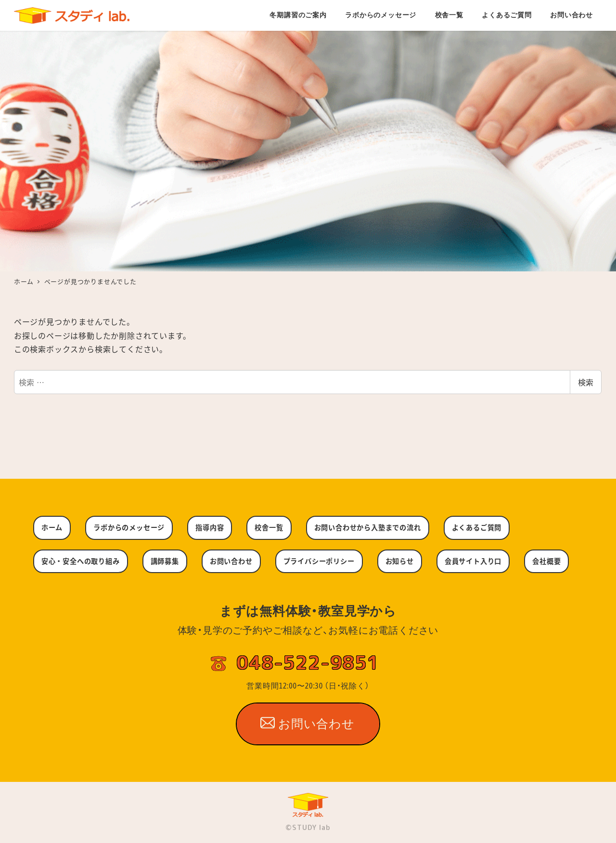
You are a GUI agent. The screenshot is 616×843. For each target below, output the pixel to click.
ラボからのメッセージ (129, 527)
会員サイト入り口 (473, 561)
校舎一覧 (269, 527)
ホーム (52, 527)
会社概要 (546, 561)
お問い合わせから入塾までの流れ (368, 527)
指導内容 (210, 527)
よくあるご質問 (477, 527)
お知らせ (400, 561)
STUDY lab (311, 828)
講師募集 (165, 561)
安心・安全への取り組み (81, 561)
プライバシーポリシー (319, 561)
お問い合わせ (231, 561)
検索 (586, 382)
